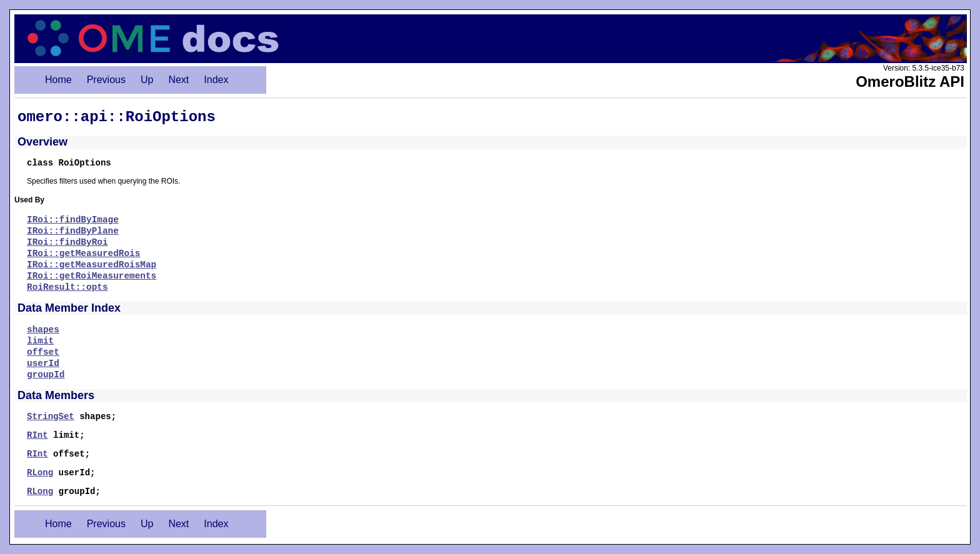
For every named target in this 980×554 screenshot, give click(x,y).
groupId (46, 375)
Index (216, 80)
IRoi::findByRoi (67, 242)
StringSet (51, 417)
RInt (37, 435)
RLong (40, 473)
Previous (106, 80)
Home (58, 80)
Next (178, 80)
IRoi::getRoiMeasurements (92, 276)
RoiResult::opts (67, 287)
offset (43, 352)
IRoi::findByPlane (73, 231)
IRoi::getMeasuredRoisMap (92, 265)
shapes (43, 330)
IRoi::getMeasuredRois (83, 254)
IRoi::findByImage (73, 220)
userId (43, 364)
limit (40, 341)
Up (147, 80)
